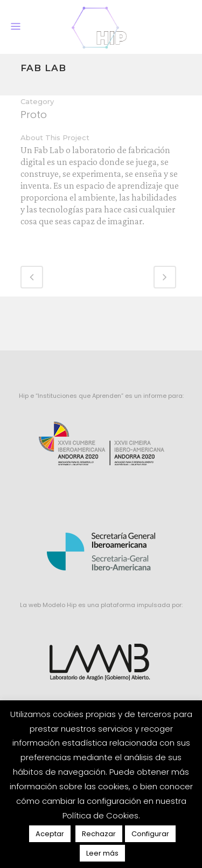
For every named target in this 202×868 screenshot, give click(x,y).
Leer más (102, 853)
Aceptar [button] (50, 834)
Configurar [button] (150, 834)
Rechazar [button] (99, 834)
